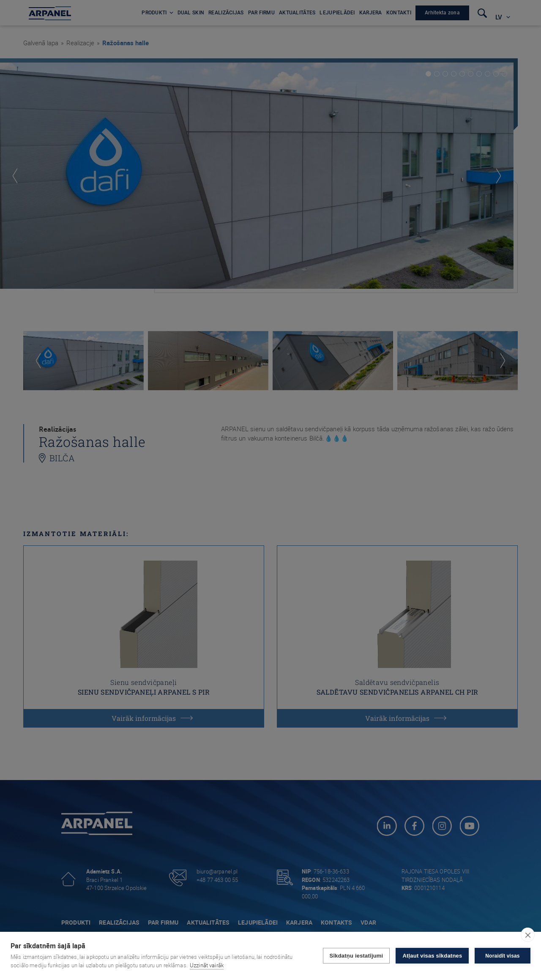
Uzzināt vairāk (207, 965)
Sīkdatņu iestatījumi (356, 956)
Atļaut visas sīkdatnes (432, 956)
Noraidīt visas (503, 956)
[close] (528, 935)
